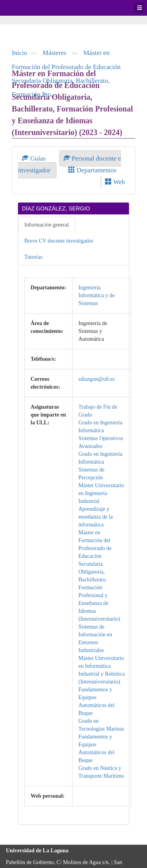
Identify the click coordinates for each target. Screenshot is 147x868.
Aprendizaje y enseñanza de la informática (96, 517)
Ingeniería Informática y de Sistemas (97, 295)
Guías (35, 158)
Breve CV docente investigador (59, 241)
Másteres (55, 53)
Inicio (19, 53)
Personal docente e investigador (70, 164)
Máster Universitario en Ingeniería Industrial (101, 493)
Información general (47, 225)
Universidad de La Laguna (27, 8)
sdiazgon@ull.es (97, 379)
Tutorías (33, 257)
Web (115, 182)
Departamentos (92, 170)
